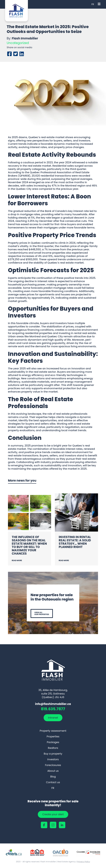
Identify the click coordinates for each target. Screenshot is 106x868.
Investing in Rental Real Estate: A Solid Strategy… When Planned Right (75, 542)
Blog (53, 777)
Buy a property (53, 754)
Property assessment (53, 731)
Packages (53, 742)
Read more (17, 560)
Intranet (53, 718)
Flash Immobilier (25, 38)
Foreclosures (53, 765)
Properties (53, 736)
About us (53, 771)
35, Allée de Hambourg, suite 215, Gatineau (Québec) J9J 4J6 (53, 694)
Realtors (53, 748)
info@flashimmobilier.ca (53, 704)
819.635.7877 (53, 709)
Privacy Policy (84, 862)
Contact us (53, 782)
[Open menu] (99, 4)
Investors (53, 759)
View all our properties (42, 613)
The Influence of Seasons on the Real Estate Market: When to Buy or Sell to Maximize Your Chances (29, 545)
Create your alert (53, 814)
